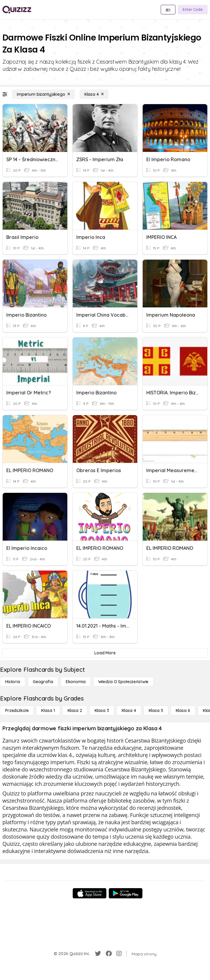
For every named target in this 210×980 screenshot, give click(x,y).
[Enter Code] (193, 10)
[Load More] (105, 653)
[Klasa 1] (48, 710)
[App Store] (90, 893)
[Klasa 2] (75, 710)
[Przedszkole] (17, 710)
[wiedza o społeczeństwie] (123, 682)
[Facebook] (109, 954)
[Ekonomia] (76, 682)
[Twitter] (98, 954)
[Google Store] (126, 893)
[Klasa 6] (183, 710)
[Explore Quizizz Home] (17, 10)
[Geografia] (43, 682)
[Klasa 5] (156, 710)
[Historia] (13, 682)
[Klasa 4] (94, 94)
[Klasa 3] (102, 710)
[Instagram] (119, 954)
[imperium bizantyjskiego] (43, 94)
